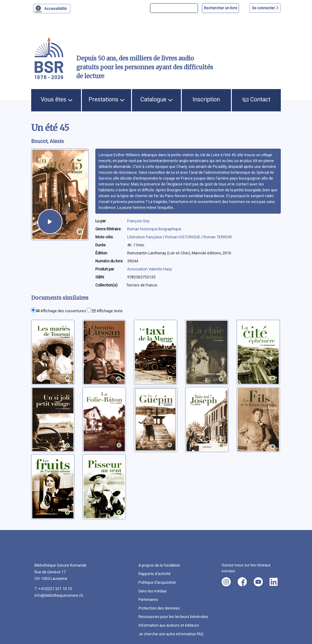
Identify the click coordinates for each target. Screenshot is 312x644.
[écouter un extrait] (50, 222)
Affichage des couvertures (61, 311)
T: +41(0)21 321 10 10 (53, 589)
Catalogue (156, 99)
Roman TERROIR (218, 237)
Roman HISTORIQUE (183, 237)
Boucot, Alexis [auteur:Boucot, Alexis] (47, 141)
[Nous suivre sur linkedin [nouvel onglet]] (274, 582)
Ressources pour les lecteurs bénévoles (173, 617)
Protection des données (159, 608)
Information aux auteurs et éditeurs (169, 625)
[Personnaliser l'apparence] (52, 9)
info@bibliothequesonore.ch (59, 595)
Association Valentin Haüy (150, 269)
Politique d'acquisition (157, 582)
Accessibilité (56, 8)
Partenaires (148, 599)
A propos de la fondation (159, 565)
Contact (256, 99)
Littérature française (145, 237)
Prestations (107, 99)
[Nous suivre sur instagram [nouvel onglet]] (226, 582)
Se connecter (265, 8)
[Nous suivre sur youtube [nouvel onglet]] (258, 582)
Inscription (206, 99)
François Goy (138, 221)
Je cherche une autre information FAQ (171, 634)
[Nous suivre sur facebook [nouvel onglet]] (242, 582)
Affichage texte (107, 311)
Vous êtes (57, 99)
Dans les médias (153, 591)
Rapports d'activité (154, 574)
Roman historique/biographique (154, 229)
